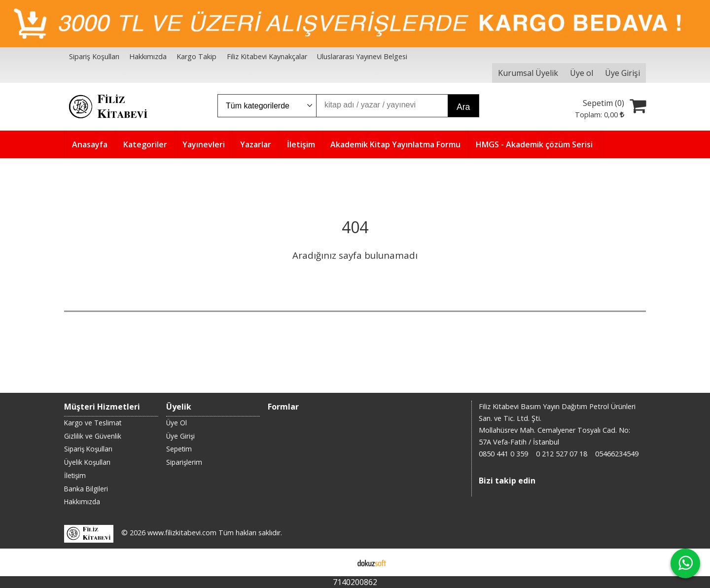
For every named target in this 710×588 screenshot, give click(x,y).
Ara (463, 107)
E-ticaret (339, 562)
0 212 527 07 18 (562, 454)
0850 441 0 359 (503, 454)
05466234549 (617, 454)
